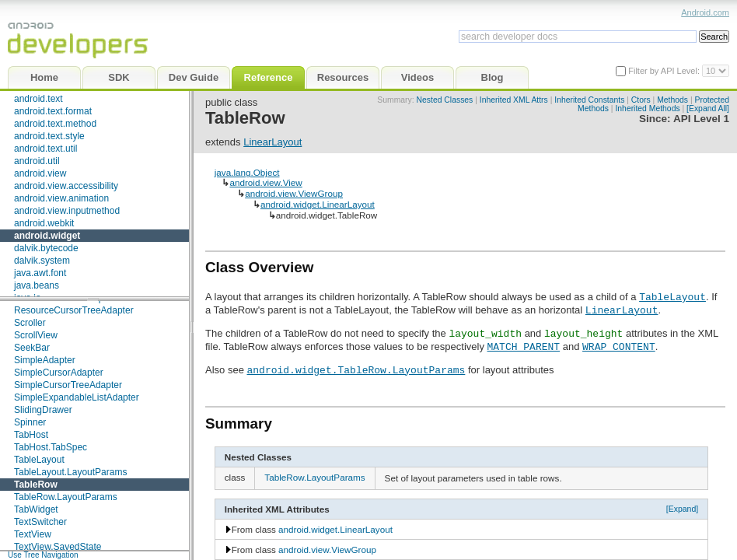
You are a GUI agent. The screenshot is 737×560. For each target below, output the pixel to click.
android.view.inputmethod (67, 211)
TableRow (36, 485)
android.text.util (45, 149)
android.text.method (55, 124)
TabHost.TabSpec (51, 447)
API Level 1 (701, 119)
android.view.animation (61, 198)
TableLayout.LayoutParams (70, 472)
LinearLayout (272, 142)
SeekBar (32, 348)
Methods (672, 100)
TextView (33, 534)
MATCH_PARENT (524, 346)
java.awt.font (40, 273)
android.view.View (265, 182)
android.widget (47, 236)
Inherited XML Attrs (514, 100)
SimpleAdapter (45, 360)
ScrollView (36, 335)
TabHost (31, 435)
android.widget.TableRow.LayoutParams (356, 369)
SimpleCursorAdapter (59, 373)
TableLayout (39, 460)
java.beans (37, 285)
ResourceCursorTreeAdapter (74, 310)
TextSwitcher (40, 522)
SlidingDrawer (43, 410)
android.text (38, 99)
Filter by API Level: (665, 71)
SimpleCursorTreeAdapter (68, 385)
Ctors (641, 100)
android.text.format (53, 111)
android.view (40, 173)
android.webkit (44, 223)
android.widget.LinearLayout (318, 204)
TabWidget (36, 509)
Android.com (705, 12)
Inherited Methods (647, 108)
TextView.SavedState (58, 547)
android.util (37, 161)
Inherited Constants (589, 100)
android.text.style (49, 136)
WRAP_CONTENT (619, 346)
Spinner (30, 422)
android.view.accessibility (66, 186)
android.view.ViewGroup (294, 193)
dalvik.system (42, 261)
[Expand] (683, 509)
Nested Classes (445, 100)
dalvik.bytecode (46, 248)
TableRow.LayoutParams (66, 497)
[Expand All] (708, 108)
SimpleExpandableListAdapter (77, 397)
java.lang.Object (247, 172)
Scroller (30, 323)
